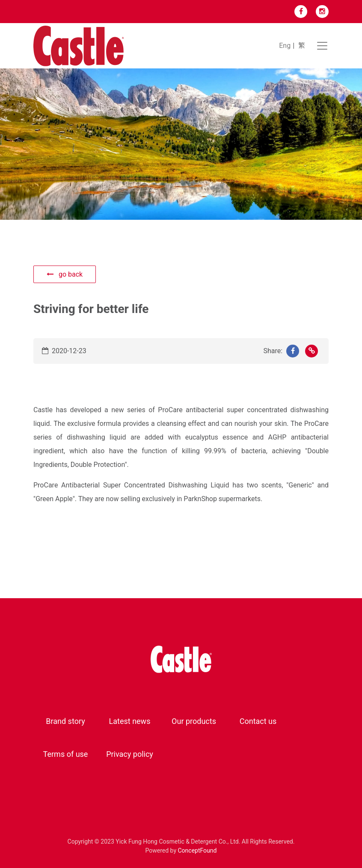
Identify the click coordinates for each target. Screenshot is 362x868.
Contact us (258, 721)
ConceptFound (197, 850)
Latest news (130, 721)
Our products (194, 721)
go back (65, 274)
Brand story (65, 721)
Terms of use (66, 754)
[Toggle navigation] (322, 46)
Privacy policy (130, 754)
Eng (285, 46)
